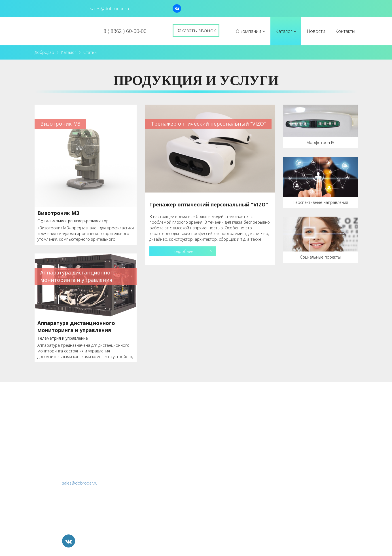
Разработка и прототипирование (292, 466)
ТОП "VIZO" (269, 417)
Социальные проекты (320, 257)
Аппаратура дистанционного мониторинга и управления (76, 327)
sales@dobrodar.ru (80, 483)
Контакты (345, 31)
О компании (250, 31)
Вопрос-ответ (219, 441)
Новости (316, 31)
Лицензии (215, 430)
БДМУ (263, 454)
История (214, 417)
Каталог (286, 31)
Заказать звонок (196, 30)
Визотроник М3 (58, 213)
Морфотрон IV (320, 142)
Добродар (44, 52)
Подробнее (183, 251)
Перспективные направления (320, 202)
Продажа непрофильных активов (292, 502)
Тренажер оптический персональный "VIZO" (209, 204)
